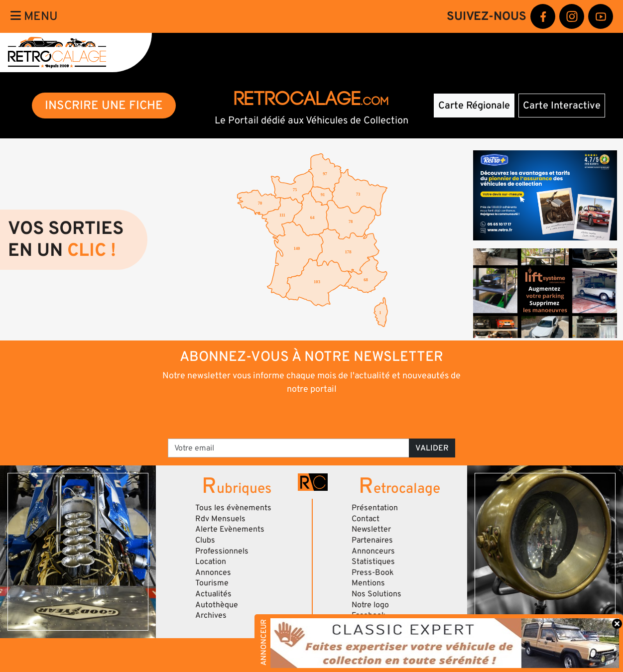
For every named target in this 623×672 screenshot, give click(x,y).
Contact (366, 519)
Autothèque (217, 605)
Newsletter (371, 529)
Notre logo (370, 605)
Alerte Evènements (230, 529)
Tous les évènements (233, 508)
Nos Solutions (376, 594)
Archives (211, 615)
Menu (34, 16)
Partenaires (372, 540)
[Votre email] (289, 448)
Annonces (213, 572)
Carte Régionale (474, 106)
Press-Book (373, 572)
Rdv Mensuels (220, 519)
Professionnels (222, 551)
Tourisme (212, 583)
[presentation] (298, 416)
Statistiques (373, 561)
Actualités (213, 594)
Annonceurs (373, 551)
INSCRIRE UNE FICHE (104, 105)
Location (211, 561)
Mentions (368, 583)
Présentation (375, 508)
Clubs (205, 540)
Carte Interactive (562, 106)
